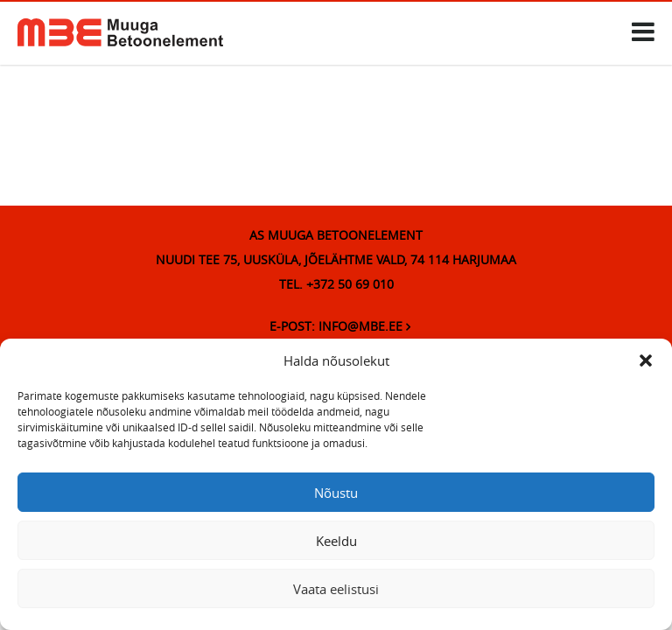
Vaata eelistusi (336, 589)
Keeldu (336, 541)
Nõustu (336, 493)
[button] (646, 360)
